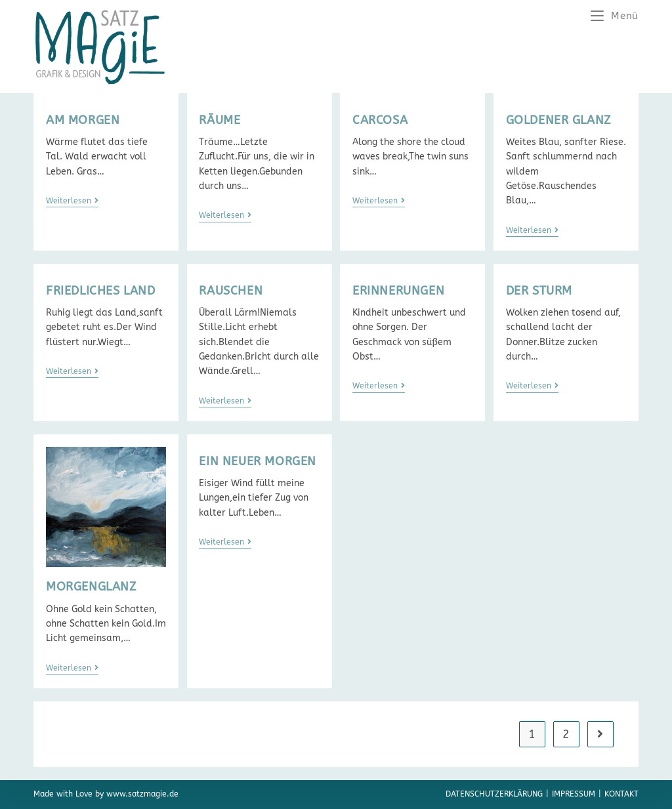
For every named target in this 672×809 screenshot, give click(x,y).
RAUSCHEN (231, 291)
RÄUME (220, 120)
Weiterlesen (72, 201)
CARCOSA (380, 120)
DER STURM (539, 291)
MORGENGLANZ (91, 587)
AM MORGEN (83, 120)
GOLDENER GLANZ (558, 120)
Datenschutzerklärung (494, 794)
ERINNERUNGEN (398, 291)
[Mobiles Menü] (615, 16)
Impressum (574, 794)
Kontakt (621, 794)
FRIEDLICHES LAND (101, 291)
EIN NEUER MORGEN (258, 461)
